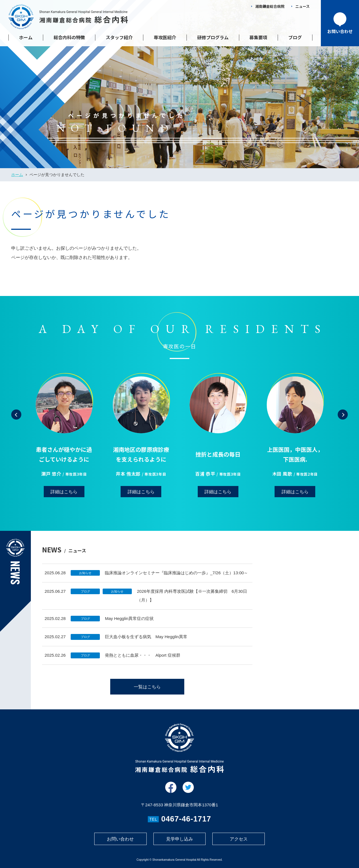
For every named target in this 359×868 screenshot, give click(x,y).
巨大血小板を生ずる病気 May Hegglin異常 (146, 642)
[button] (16, 426)
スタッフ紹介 (119, 38)
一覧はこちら (147, 692)
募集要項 (258, 38)
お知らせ (85, 578)
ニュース (302, 6)
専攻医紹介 (165, 38)
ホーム (26, 38)
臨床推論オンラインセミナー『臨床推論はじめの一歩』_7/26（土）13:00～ (176, 578)
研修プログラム (213, 38)
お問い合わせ (120, 839)
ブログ (295, 38)
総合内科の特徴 (69, 38)
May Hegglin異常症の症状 (129, 624)
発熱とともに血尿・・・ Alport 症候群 (142, 661)
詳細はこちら (64, 503)
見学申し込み (179, 839)
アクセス (239, 839)
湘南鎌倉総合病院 (270, 6)
